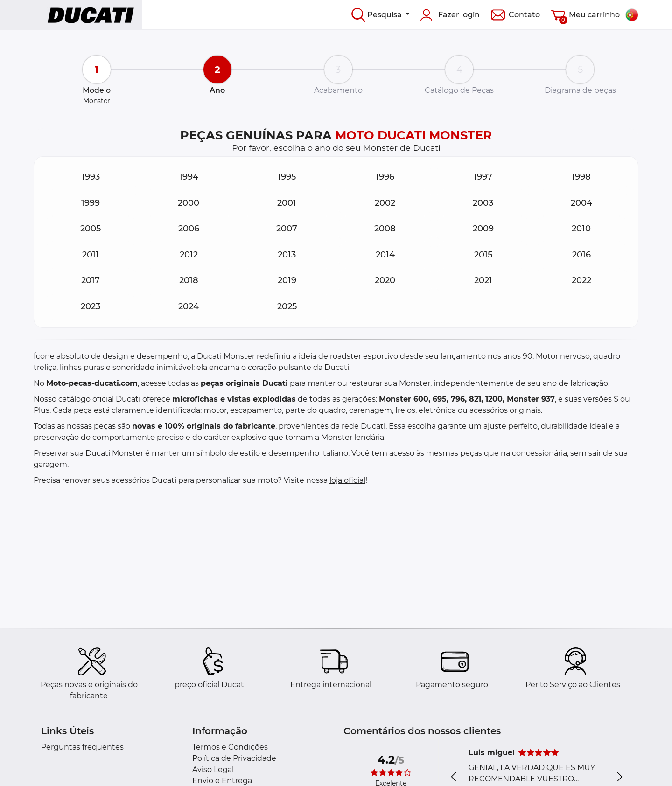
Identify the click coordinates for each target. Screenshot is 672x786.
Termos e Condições (230, 747)
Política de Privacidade (234, 758)
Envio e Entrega (222, 781)
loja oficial (347, 480)
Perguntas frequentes (82, 747)
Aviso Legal (213, 769)
